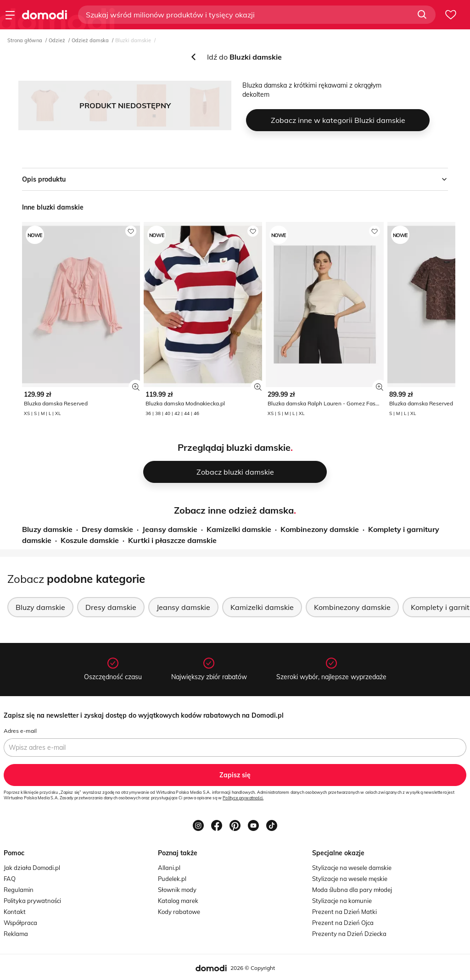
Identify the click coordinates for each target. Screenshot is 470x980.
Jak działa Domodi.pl (32, 868)
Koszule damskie (90, 540)
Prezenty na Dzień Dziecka (349, 934)
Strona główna (25, 40)
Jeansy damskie (170, 529)
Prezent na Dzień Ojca (343, 923)
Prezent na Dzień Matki (344, 912)
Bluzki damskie (133, 40)
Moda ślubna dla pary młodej (352, 890)
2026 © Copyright (253, 968)
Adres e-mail (20, 731)
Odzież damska (90, 40)
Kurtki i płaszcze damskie (172, 540)
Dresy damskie (107, 529)
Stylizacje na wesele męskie (350, 879)
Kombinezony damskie (320, 529)
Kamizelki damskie (239, 529)
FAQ (10, 879)
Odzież (57, 40)
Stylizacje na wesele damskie (352, 868)
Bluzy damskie (47, 529)
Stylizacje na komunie (342, 901)
